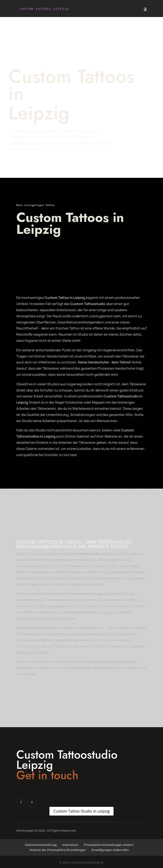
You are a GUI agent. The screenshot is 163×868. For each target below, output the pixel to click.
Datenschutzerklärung (41, 845)
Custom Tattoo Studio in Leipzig (81, 811)
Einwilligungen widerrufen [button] (110, 850)
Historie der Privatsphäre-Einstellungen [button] (58, 850)
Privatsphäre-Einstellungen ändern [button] (109, 845)
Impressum (70, 845)
